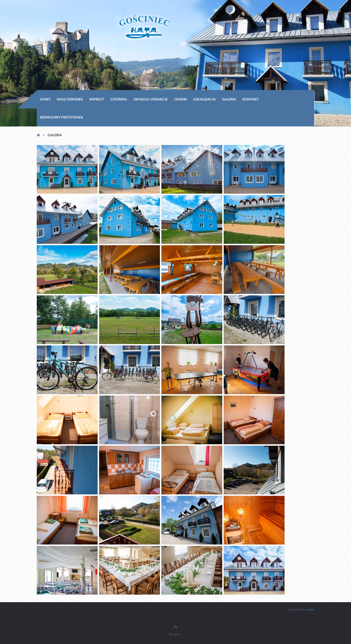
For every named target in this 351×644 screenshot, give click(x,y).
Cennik (180, 99)
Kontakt (251, 99)
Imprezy (97, 99)
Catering (119, 99)
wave (310, 609)
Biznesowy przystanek (62, 117)
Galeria (229, 99)
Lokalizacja (204, 99)
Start (45, 99)
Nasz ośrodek (70, 99)
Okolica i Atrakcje (151, 99)
